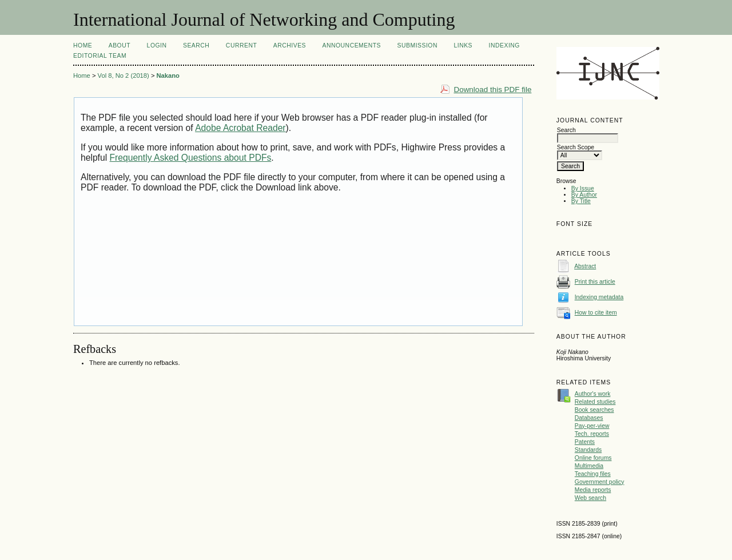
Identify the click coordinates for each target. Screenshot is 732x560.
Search (196, 45)
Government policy (600, 482)
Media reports (593, 490)
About (120, 45)
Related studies (595, 402)
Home (83, 45)
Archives (290, 45)
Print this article (595, 282)
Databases (589, 418)
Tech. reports (592, 434)
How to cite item (596, 313)
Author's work (593, 394)
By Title (581, 201)
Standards (588, 450)
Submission (417, 45)
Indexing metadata (599, 297)
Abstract (585, 266)
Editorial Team (100, 56)
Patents (585, 442)
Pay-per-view (592, 426)
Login (157, 45)
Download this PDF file (492, 90)
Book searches (594, 410)
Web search (590, 498)
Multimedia (589, 466)
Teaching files (593, 474)
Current (241, 45)
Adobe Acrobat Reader (240, 128)
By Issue (583, 188)
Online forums (593, 458)
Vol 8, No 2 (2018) (124, 76)
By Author (584, 195)
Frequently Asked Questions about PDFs (191, 158)
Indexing (504, 45)
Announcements (351, 45)
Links (463, 45)
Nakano (168, 76)
